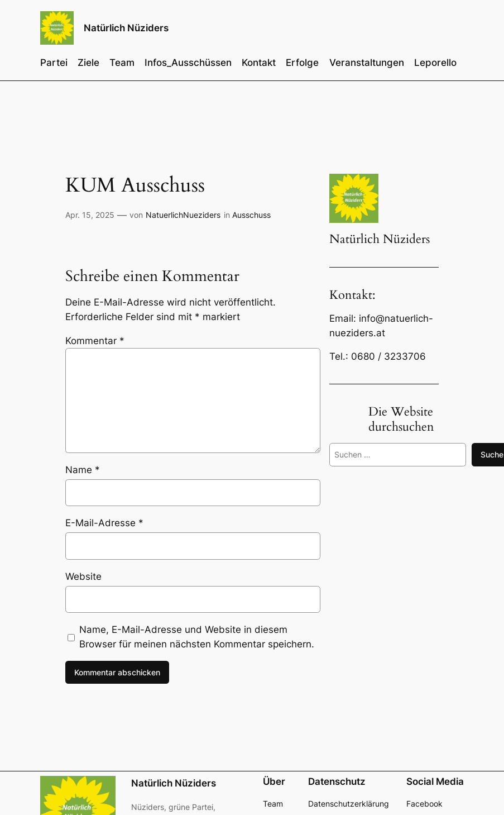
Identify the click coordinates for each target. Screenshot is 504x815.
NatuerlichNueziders (183, 215)
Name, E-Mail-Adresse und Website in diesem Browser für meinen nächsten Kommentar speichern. (197, 637)
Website (83, 576)
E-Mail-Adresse (104, 523)
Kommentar (95, 341)
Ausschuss (251, 215)
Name (83, 470)
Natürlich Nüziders (126, 28)
